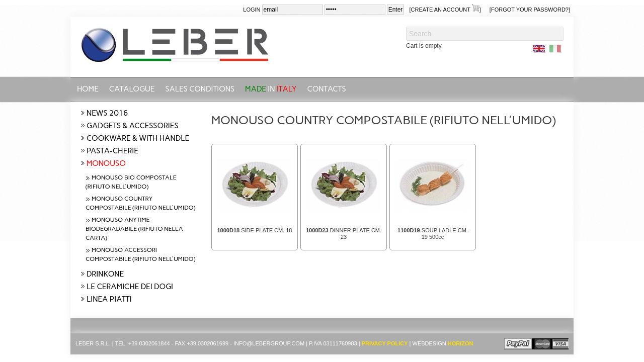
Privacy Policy (385, 343)
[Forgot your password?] (530, 10)
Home (88, 89)
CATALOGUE (132, 89)
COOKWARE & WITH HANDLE (138, 138)
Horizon (461, 343)
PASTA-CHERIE (112, 151)
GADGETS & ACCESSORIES (132, 126)
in (271, 89)
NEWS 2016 (107, 113)
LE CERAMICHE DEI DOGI (130, 287)
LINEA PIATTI (109, 299)
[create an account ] (445, 9)
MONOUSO (106, 163)
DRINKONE (105, 274)
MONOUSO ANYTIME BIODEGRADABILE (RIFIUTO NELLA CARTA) (134, 229)
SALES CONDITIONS (200, 89)
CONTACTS (327, 89)
